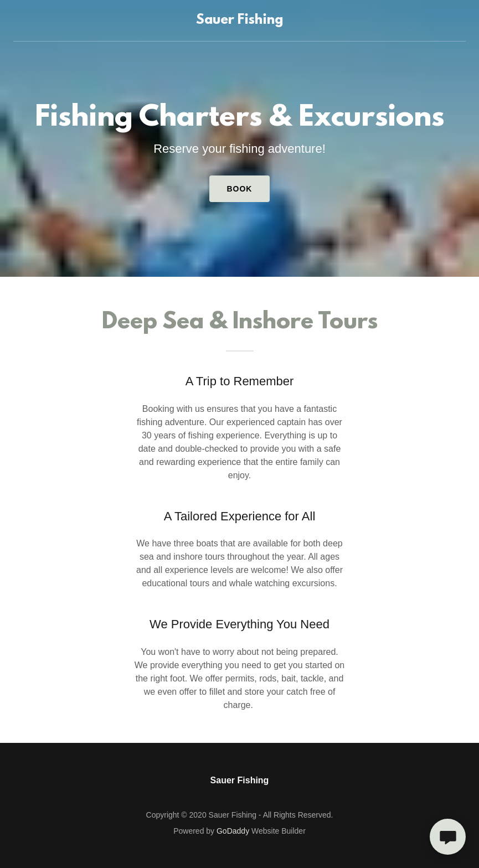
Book (240, 189)
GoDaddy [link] (233, 831)
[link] (239, 21)
